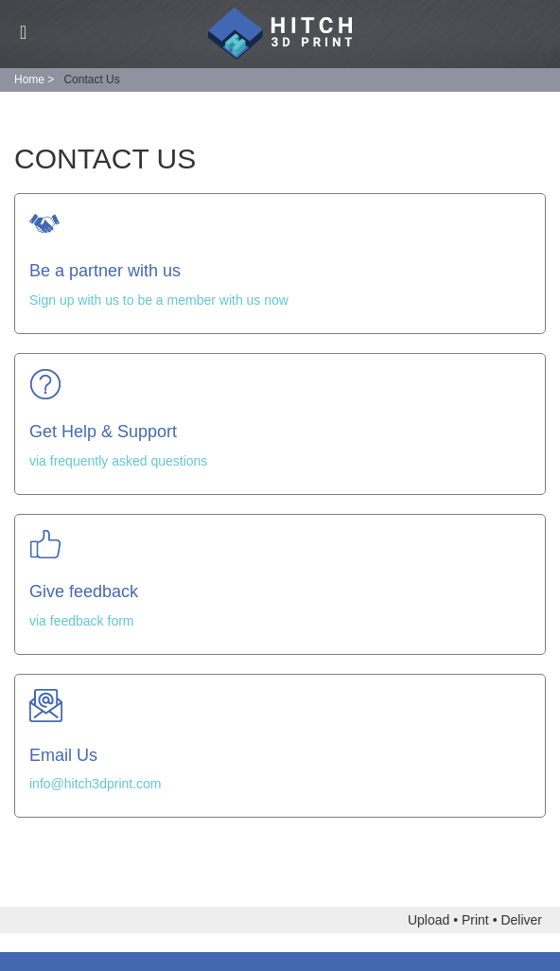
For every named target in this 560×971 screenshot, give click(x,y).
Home (29, 79)
